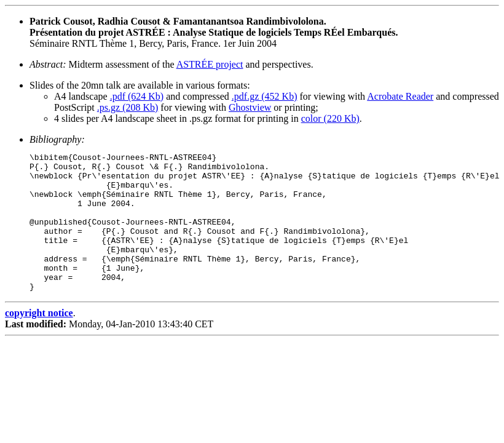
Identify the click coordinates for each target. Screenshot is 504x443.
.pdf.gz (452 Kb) (265, 96)
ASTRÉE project (210, 64)
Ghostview (250, 107)
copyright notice (39, 341)
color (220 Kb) (330, 118)
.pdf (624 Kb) (137, 96)
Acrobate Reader (400, 96)
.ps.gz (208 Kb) (128, 107)
